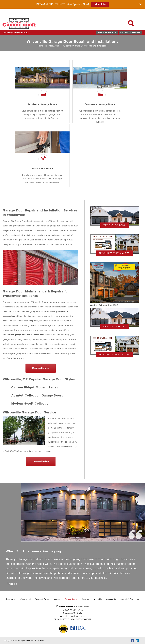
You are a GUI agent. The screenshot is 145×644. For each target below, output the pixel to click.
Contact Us (111, 599)
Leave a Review (41, 461)
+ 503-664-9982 (81, 607)
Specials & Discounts (130, 599)
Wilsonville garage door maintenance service (25, 335)
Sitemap (41, 640)
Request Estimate (130, 33)
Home (40, 46)
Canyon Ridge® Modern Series (35, 388)
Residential (11, 599)
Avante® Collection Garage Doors (37, 396)
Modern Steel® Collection (31, 404)
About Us (98, 599)
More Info (100, 4)
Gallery (57, 599)
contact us (66, 447)
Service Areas (52, 46)
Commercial (25, 599)
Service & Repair (42, 599)
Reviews (85, 599)
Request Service (107, 33)
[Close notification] (140, 4)
